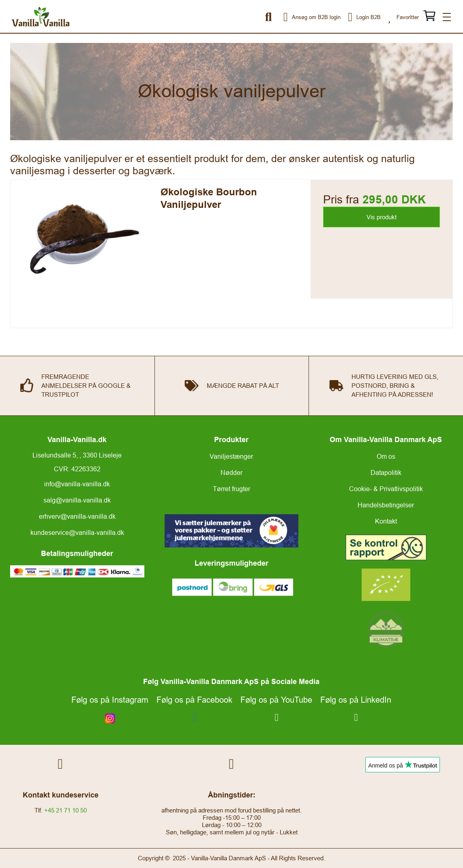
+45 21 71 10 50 (65, 810)
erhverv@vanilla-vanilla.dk (77, 516)
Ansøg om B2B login (302, 17)
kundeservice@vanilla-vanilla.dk (77, 532)
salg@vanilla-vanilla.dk (77, 500)
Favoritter (402, 17)
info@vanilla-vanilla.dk (77, 484)
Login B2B (359, 17)
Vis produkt (382, 217)
